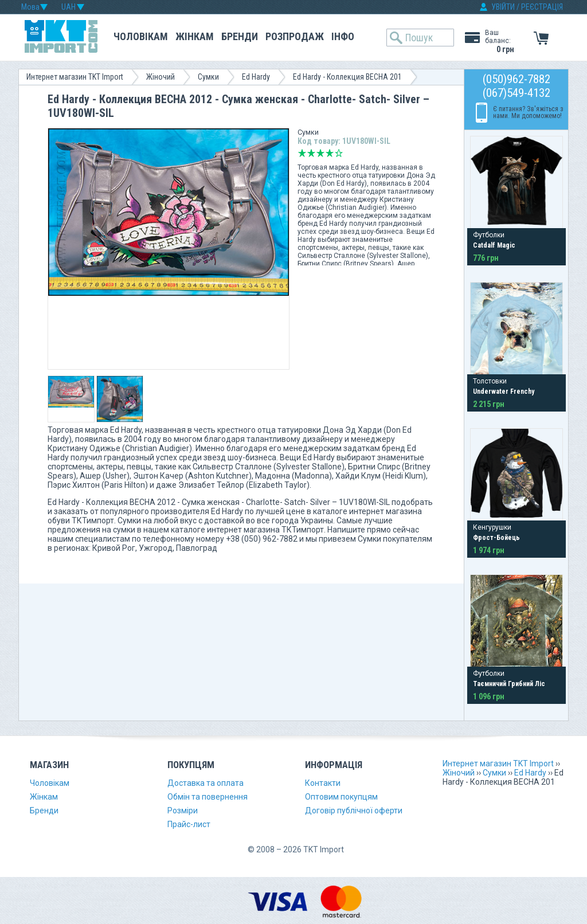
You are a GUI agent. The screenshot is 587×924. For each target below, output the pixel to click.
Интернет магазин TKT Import (75, 77)
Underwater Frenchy (504, 391)
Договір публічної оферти (354, 811)
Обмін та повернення (208, 797)
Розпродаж (295, 36)
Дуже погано (302, 153)
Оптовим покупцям (341, 797)
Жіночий (161, 77)
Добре (330, 153)
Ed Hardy (256, 77)
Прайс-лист (189, 824)
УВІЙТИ (503, 7)
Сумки (208, 77)
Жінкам (195, 36)
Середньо (320, 153)
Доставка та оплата (206, 783)
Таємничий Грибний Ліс (509, 684)
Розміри (183, 811)
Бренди (240, 36)
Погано (311, 153)
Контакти (323, 783)
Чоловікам (141, 36)
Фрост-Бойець (496, 538)
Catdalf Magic (494, 245)
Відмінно (339, 153)
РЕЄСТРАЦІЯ (542, 7)
